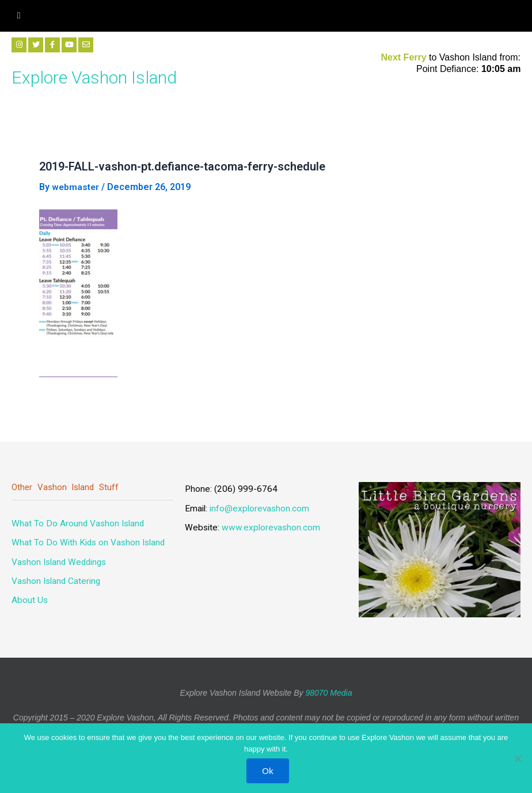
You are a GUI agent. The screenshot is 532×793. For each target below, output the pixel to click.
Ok (269, 771)
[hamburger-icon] (19, 16)
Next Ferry (405, 57)
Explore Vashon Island (108, 76)
